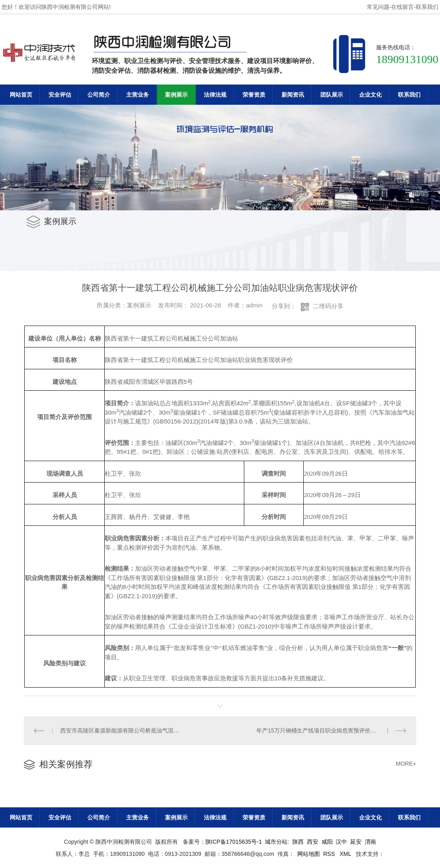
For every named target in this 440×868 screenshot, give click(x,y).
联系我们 (427, 7)
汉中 (341, 842)
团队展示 (332, 95)
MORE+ (406, 764)
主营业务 (137, 95)
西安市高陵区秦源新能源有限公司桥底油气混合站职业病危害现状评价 (122, 730)
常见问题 (378, 7)
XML (346, 854)
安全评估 (60, 95)
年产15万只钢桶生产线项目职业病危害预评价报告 (319, 730)
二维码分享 (328, 306)
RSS (330, 854)
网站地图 (309, 854)
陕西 (298, 842)
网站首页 (21, 95)
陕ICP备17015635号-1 (234, 842)
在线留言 (402, 7)
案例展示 (176, 95)
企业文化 (370, 95)
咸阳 (327, 842)
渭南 (370, 842)
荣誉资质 (254, 95)
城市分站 (276, 842)
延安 (356, 842)
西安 (313, 842)
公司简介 (99, 95)
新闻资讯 (293, 95)
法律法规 (215, 95)
